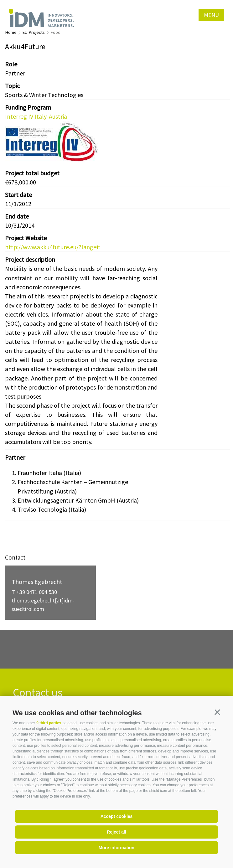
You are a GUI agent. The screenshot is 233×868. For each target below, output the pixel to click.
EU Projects (34, 32)
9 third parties (49, 723)
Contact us (38, 693)
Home (11, 32)
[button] (217, 712)
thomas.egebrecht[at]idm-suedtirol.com (43, 605)
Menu (211, 15)
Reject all (116, 832)
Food (55, 32)
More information (116, 848)
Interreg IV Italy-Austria (36, 116)
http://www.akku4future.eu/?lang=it (53, 247)
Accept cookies (117, 816)
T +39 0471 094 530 (34, 592)
